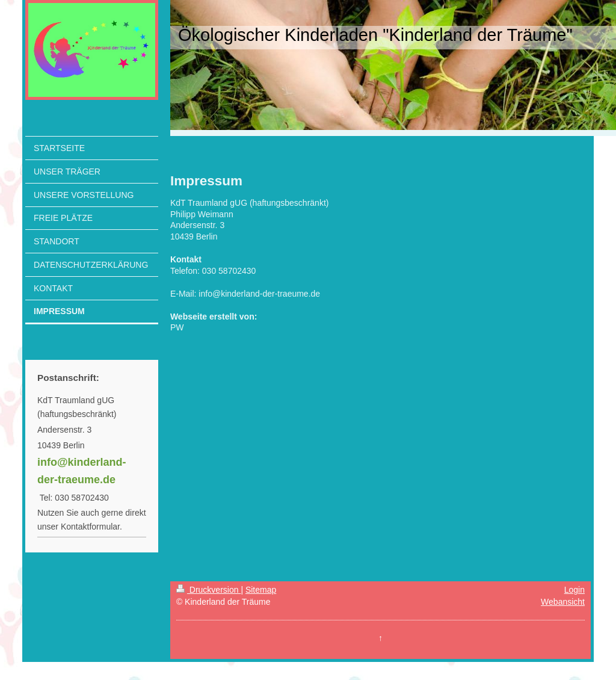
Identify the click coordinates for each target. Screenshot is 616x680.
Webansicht (563, 602)
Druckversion (208, 590)
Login (574, 590)
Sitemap (261, 590)
